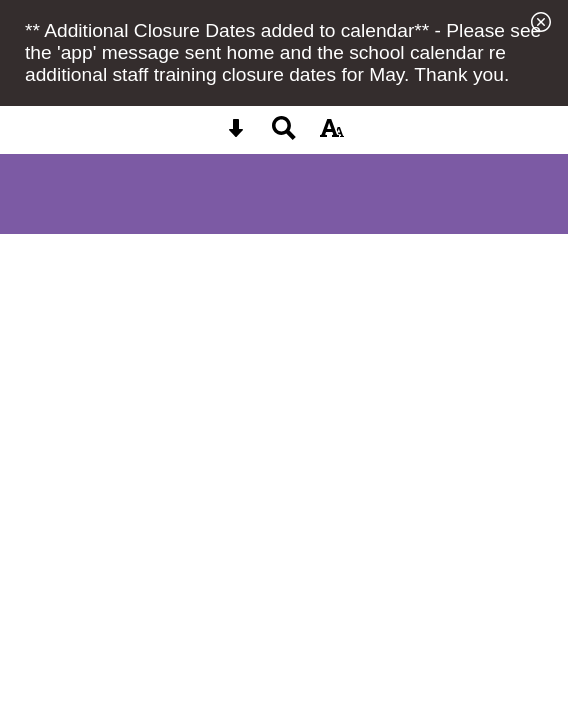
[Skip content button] (236, 134)
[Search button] (284, 134)
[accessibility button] (332, 134)
